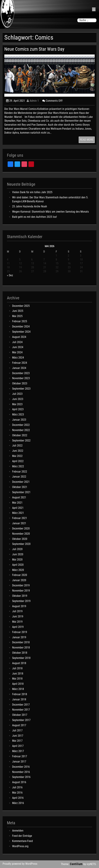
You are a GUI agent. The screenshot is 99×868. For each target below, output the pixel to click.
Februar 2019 (20, 632)
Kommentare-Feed (22, 841)
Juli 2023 (17, 394)
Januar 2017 (19, 762)
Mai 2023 (17, 404)
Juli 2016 (17, 787)
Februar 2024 (20, 363)
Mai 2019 (17, 622)
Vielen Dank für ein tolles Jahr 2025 (32, 192)
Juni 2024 (18, 347)
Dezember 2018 (21, 642)
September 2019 (21, 601)
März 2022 (18, 466)
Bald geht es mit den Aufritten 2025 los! (35, 217)
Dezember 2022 (21, 425)
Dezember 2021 (21, 482)
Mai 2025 (17, 316)
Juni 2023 (18, 399)
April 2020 (18, 565)
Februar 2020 (20, 575)
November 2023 (21, 378)
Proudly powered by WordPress (20, 864)
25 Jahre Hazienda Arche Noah (30, 206)
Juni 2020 (18, 554)
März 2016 (18, 803)
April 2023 (18, 409)
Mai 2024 (17, 352)
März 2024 (18, 358)
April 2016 (18, 798)
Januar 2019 (19, 637)
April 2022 (18, 461)
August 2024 (19, 337)
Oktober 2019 (20, 596)
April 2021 (18, 508)
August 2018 (19, 663)
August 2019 (19, 606)
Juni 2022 (18, 451)
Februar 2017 (20, 756)
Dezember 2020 (21, 528)
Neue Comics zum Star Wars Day (34, 49)
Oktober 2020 (20, 539)
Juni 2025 (18, 311)
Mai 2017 (17, 741)
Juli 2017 (17, 730)
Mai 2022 (17, 456)
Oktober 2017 (20, 715)
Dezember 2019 (21, 585)
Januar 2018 (19, 699)
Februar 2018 (20, 694)
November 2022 (21, 430)
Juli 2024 (17, 342)
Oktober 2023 (20, 383)
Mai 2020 (17, 560)
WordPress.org (20, 846)
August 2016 (19, 782)
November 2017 (21, 710)
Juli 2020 (17, 549)
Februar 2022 (20, 472)
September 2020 (21, 544)
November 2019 (21, 591)
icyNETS (91, 864)
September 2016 (21, 777)
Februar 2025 (20, 321)
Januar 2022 (19, 477)
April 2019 (18, 627)
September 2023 (21, 389)
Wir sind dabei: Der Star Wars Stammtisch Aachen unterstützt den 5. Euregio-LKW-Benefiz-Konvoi (50, 199)
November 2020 (21, 534)
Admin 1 (33, 101)
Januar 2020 (19, 580)
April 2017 (18, 746)
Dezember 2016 (21, 767)
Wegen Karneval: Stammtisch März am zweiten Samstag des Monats (50, 212)
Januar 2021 (19, 523)
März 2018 (18, 689)
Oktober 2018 (20, 653)
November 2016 (21, 772)
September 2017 (21, 720)
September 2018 (21, 658)
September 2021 (21, 492)
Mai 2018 (17, 679)
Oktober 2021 (20, 487)
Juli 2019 (17, 611)
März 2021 (18, 513)
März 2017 (18, 751)
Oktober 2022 (20, 435)
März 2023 (18, 414)
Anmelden (18, 831)
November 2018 (21, 648)
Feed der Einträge (22, 836)
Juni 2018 (18, 674)
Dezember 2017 (21, 705)
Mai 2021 (17, 503)
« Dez (10, 275)
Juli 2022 (17, 446)
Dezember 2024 (21, 326)
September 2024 (21, 332)
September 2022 (21, 441)
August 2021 (19, 497)
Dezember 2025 (21, 306)
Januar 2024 (19, 368)
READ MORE (87, 140)
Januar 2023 (19, 420)
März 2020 (18, 570)
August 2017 (19, 725)
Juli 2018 (17, 668)
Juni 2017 (18, 736)
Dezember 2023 (21, 373)
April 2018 (18, 684)
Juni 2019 (18, 616)
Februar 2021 (20, 518)
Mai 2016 (17, 793)
